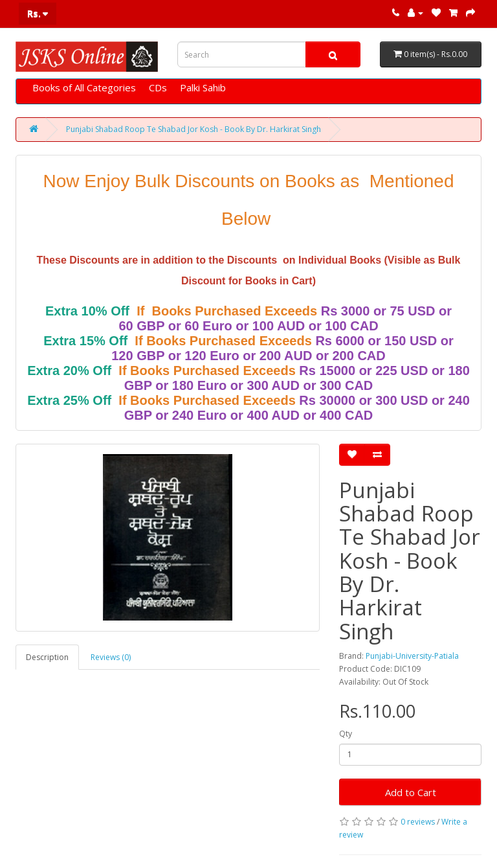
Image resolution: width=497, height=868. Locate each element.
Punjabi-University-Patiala (412, 656)
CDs (158, 87)
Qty (346, 734)
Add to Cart (411, 792)
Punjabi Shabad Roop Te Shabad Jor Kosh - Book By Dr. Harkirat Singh (193, 129)
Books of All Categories (84, 87)
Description (47, 657)
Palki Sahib (203, 87)
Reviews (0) (111, 657)
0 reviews (418, 822)
